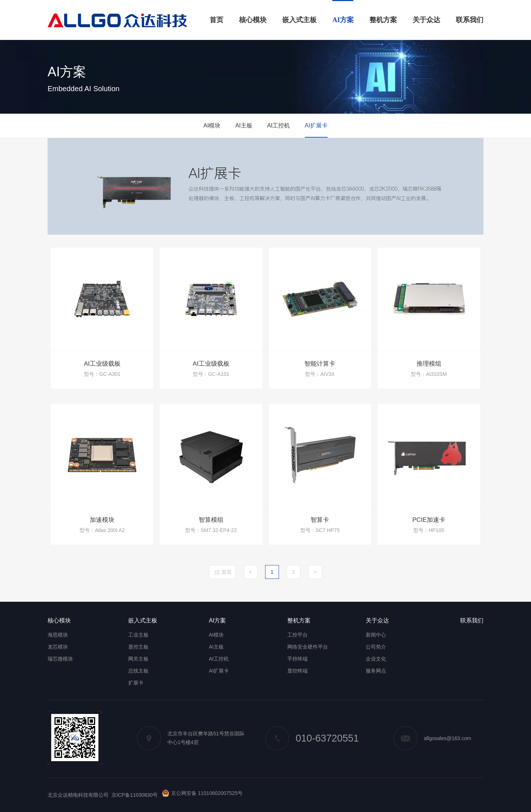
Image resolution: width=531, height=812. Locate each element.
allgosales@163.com (432, 738)
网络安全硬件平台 (308, 647)
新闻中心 (376, 635)
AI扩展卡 (316, 125)
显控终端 (297, 671)
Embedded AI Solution (84, 89)
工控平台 (297, 635)
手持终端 (297, 659)
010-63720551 (312, 738)
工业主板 (138, 635)
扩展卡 (136, 683)
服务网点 (376, 671)
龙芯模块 (58, 647)
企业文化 (376, 659)
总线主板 (138, 671)
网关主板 (138, 659)
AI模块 (212, 125)
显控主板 (138, 647)
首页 (227, 572)
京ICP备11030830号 (135, 795)
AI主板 (244, 125)
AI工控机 (278, 125)
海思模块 (58, 635)
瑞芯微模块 (60, 659)
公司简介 (376, 647)
